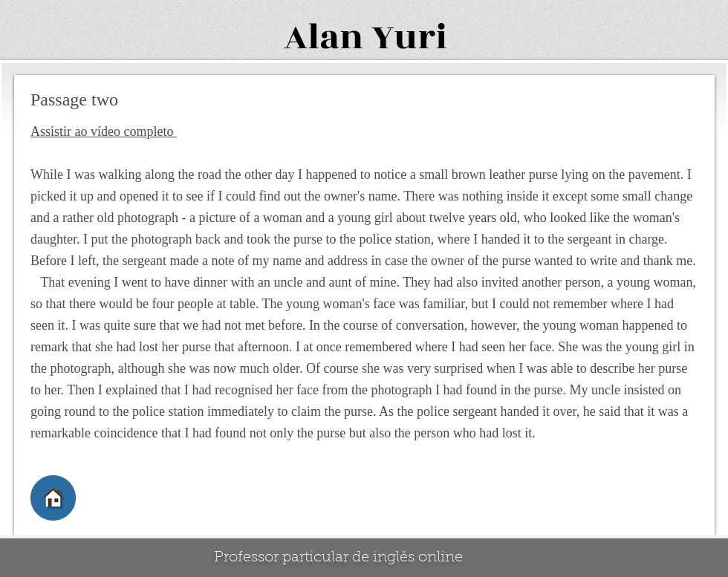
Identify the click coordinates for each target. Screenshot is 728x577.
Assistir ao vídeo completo (104, 131)
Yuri (409, 38)
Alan (324, 38)
